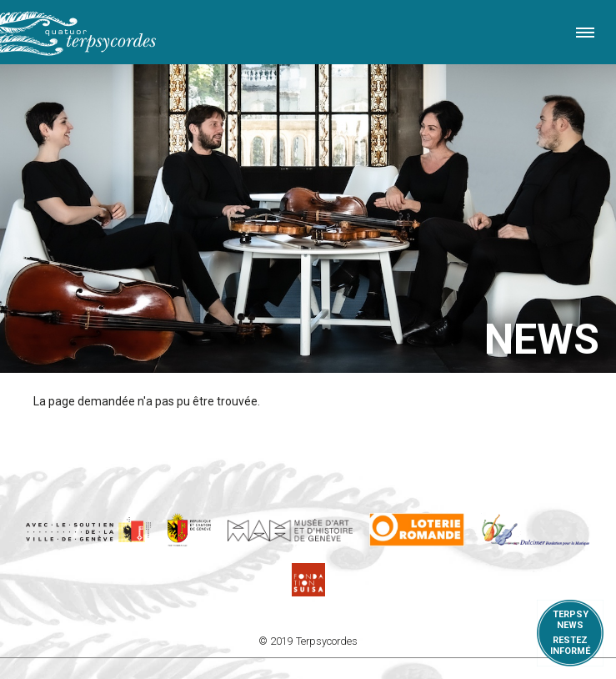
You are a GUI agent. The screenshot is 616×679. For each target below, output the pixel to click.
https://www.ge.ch (189, 530)
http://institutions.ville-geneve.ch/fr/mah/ (290, 530)
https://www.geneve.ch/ (88, 530)
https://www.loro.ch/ (417, 530)
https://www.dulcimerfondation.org (536, 530)
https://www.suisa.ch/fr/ (308, 580)
